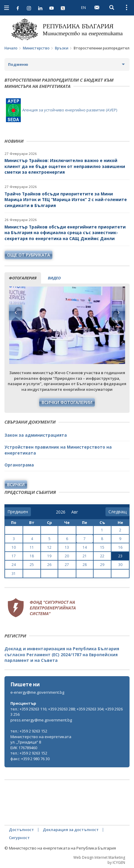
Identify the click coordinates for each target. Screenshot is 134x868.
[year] (61, 512)
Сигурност (19, 838)
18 (32, 556)
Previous (16, 312)
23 (120, 556)
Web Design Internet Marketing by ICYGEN (99, 860)
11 (32, 547)
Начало (11, 48)
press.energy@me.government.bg (41, 720)
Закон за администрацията (36, 435)
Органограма (19, 465)
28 (85, 565)
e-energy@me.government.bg (37, 692)
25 (32, 565)
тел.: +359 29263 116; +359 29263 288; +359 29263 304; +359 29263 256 (67, 712)
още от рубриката (29, 255)
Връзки (62, 48)
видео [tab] (54, 278)
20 (67, 556)
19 (49, 556)
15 (102, 547)
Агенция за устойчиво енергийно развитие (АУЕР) (62, 110)
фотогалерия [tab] (23, 278)
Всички (16, 484)
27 (67, 565)
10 (14, 547)
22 (102, 556)
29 (102, 565)
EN (83, 7)
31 (14, 574)
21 (85, 556)
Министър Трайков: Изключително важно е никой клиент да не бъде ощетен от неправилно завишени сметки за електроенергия (65, 166)
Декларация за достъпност (71, 830)
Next (118, 312)
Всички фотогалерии (67, 402)
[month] (76, 512)
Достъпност (21, 830)
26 (49, 565)
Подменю (18, 64)
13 (67, 547)
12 (49, 547)
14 (85, 547)
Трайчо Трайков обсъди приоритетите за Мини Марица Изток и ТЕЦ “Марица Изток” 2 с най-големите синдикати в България (66, 200)
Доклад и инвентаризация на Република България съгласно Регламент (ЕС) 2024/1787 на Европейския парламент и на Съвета (62, 654)
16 (120, 547)
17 (14, 556)
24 (14, 565)
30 (120, 565)
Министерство (36, 48)
